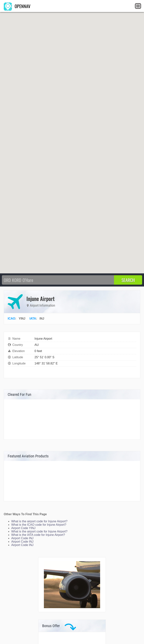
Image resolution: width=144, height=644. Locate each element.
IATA (33, 319)
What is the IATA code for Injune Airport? (38, 535)
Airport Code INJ (22, 538)
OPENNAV (17, 6)
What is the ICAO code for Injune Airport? (39, 525)
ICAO (11, 319)
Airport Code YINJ (23, 528)
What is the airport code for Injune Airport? (39, 521)
